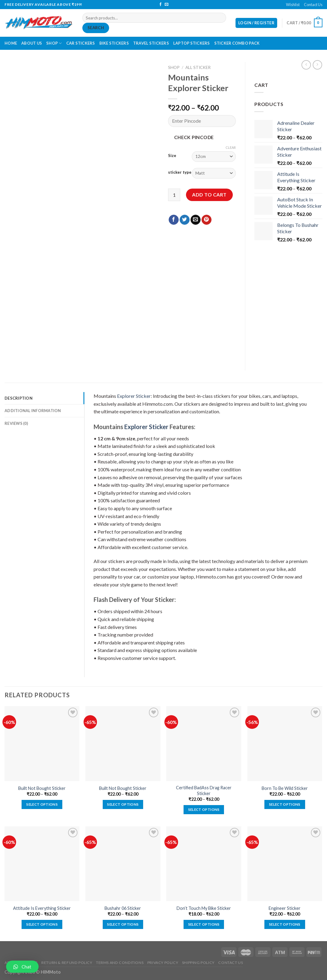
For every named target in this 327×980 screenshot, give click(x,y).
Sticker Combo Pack (237, 43)
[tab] (44, 398)
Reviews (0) (16, 423)
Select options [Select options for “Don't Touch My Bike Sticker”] (204, 924)
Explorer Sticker (134, 396)
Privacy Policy (163, 963)
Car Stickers (81, 43)
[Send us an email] (167, 5)
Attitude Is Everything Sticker (42, 908)
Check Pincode (194, 137)
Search (96, 28)
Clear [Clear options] (231, 147)
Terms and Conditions (120, 963)
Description (19, 398)
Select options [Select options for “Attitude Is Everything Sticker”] (42, 924)
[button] (22, 967)
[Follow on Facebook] (160, 5)
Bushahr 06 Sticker (123, 908)
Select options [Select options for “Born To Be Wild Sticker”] (285, 804)
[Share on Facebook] (174, 220)
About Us (32, 43)
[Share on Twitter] (185, 220)
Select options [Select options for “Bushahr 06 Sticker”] (123, 924)
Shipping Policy (198, 963)
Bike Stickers (114, 43)
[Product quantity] (174, 195)
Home (11, 43)
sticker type (180, 172)
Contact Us (313, 5)
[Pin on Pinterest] (207, 220)
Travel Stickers (151, 43)
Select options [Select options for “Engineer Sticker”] (285, 924)
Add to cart (209, 195)
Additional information (33, 411)
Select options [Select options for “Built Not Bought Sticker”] (42, 804)
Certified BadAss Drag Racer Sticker (204, 790)
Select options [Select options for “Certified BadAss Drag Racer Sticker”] (204, 809)
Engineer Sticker (285, 908)
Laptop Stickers (192, 43)
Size (172, 156)
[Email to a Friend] (196, 220)
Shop (54, 43)
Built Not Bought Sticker (42, 788)
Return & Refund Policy (67, 963)
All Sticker (198, 67)
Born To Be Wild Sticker (285, 788)
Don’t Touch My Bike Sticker (204, 908)
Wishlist (293, 5)
